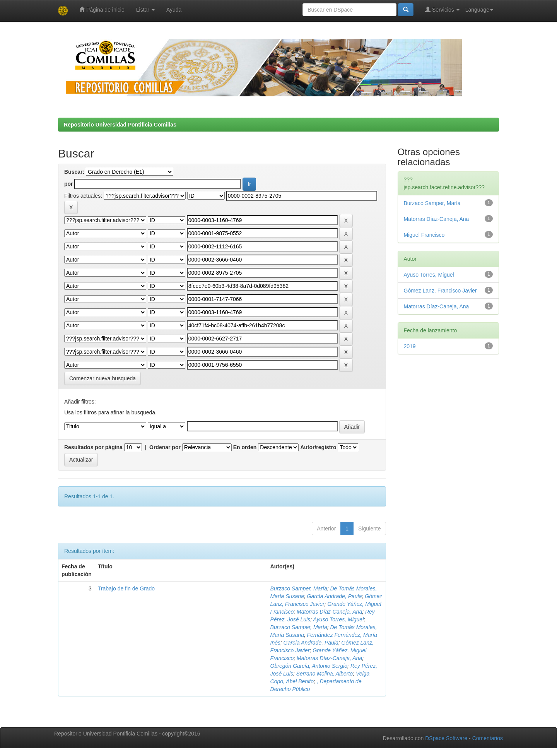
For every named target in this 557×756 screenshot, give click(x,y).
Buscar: (74, 172)
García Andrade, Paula (335, 596)
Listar (145, 10)
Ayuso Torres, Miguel (338, 619)
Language (479, 10)
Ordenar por (165, 447)
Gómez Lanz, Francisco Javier (440, 291)
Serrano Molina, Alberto (325, 674)
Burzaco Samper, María (299, 588)
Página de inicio (102, 9)
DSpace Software (446, 738)
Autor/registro (318, 447)
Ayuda (174, 10)
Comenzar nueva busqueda (103, 378)
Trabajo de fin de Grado (126, 588)
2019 (410, 346)
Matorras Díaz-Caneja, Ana (329, 612)
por (69, 184)
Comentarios (488, 738)
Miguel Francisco (424, 235)
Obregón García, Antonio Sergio (309, 666)
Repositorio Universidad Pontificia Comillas (120, 125)
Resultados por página (93, 447)
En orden (245, 447)
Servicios (442, 9)
